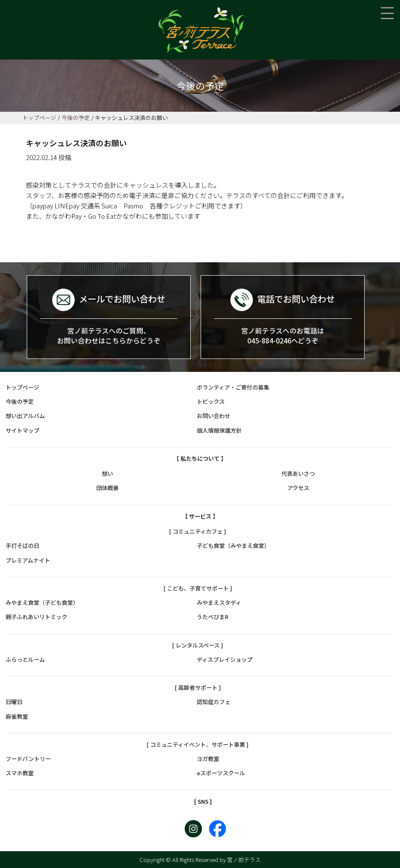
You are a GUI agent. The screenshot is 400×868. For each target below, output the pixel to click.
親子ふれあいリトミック (36, 617)
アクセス (298, 488)
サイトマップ (22, 430)
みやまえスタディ (219, 602)
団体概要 (107, 488)
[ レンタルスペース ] (198, 645)
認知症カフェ (214, 702)
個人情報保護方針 (219, 430)
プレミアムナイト (28, 560)
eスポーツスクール (221, 773)
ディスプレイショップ (225, 659)
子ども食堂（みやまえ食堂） (233, 546)
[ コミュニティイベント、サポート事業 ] (198, 744)
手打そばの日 (22, 546)
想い (107, 473)
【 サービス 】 (200, 516)
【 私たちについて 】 (200, 458)
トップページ (39, 118)
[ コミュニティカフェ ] (198, 531)
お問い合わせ (214, 416)
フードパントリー (28, 759)
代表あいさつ (298, 473)
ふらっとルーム (25, 659)
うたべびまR (213, 617)
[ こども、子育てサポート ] (198, 588)
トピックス (211, 401)
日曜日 (14, 702)
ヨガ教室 (208, 759)
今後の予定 (76, 118)
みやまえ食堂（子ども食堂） (42, 602)
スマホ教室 (20, 773)
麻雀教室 (17, 716)
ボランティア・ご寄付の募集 (233, 387)
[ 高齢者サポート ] (198, 687)
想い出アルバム (25, 416)
